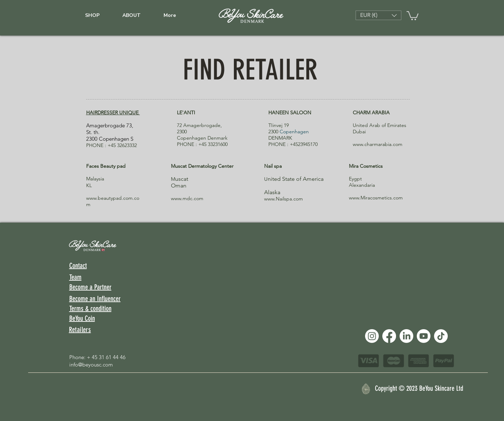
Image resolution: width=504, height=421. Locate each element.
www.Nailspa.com (283, 199)
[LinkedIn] (406, 336)
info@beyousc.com (91, 365)
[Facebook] (389, 336)
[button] (378, 15)
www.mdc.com (187, 198)
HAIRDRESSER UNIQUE (113, 113)
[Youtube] (424, 336)
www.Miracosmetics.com (376, 198)
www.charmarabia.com (378, 144)
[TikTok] (441, 336)
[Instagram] (372, 336)
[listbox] (378, 15)
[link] (413, 15)
